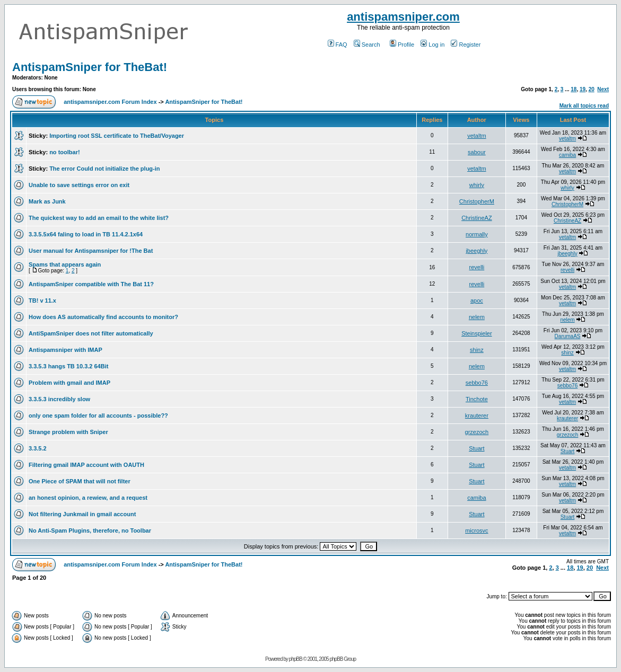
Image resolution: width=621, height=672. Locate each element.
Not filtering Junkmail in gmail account (82, 514)
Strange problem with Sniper (68, 432)
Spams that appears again (65, 264)
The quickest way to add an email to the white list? (99, 218)
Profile (402, 45)
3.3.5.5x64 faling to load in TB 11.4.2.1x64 (86, 234)
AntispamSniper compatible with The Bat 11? (91, 284)
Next (603, 89)
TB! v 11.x (42, 300)
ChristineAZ (476, 218)
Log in (432, 45)
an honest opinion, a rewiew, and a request (88, 498)
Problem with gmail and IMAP (69, 383)
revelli (477, 267)
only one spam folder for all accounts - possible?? (98, 415)
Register (466, 45)
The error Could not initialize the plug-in (104, 169)
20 (592, 89)
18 (574, 89)
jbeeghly (476, 251)
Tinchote (477, 399)
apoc (477, 300)
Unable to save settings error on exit (79, 185)
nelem (477, 317)
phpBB (296, 659)
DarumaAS (568, 336)
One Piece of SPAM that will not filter (80, 481)
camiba (567, 155)
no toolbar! (64, 152)
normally (477, 234)
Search (367, 45)
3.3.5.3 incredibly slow (59, 399)
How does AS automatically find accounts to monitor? (103, 317)
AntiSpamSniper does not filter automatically (91, 333)
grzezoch (477, 432)
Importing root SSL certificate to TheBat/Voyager (117, 136)
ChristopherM (477, 201)
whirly (477, 185)
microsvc (476, 530)
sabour (477, 152)
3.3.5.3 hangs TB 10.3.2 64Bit (68, 366)
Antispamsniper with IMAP (65, 350)
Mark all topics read (584, 106)
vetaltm (476, 136)
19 (583, 89)
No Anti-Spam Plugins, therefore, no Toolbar (90, 530)
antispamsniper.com (403, 17)
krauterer (477, 415)
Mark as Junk (47, 201)
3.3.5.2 (38, 448)
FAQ (338, 45)
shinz (477, 350)
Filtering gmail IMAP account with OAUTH (86, 465)
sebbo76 (477, 383)
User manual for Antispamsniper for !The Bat (91, 251)
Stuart (476, 448)
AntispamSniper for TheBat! (90, 67)
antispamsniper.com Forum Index (110, 102)
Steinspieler (476, 333)
